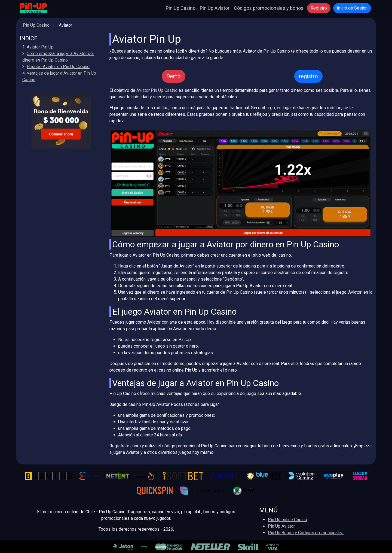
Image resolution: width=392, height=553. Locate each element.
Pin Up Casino (181, 8)
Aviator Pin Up (40, 47)
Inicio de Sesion (352, 8)
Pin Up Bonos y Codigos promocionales (306, 533)
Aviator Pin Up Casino (157, 90)
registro (308, 76)
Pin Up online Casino (287, 520)
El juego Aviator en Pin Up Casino (58, 67)
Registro (319, 8)
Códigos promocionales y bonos (269, 8)
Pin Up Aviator (215, 8)
